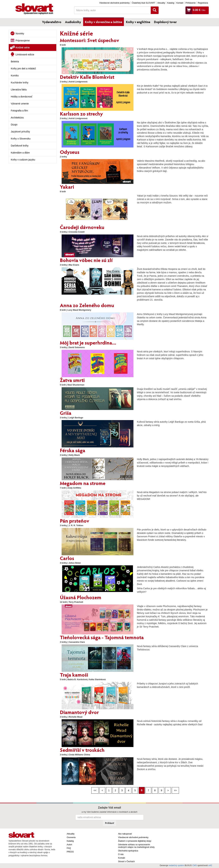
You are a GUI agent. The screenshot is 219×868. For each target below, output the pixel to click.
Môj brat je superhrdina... (88, 342)
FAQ (69, 848)
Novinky (20, 33)
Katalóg (171, 3)
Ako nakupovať (125, 834)
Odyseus (70, 152)
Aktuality (161, 3)
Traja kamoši (74, 675)
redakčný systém (176, 865)
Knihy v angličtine (138, 22)
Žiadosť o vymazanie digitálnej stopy (135, 841)
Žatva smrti (72, 380)
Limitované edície (25, 55)
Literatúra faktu (19, 90)
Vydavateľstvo (52, 22)
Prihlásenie (191, 3)
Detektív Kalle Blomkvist (87, 77)
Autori (69, 845)
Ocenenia (71, 837)
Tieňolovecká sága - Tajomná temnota (102, 637)
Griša (66, 413)
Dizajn (14, 125)
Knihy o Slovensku (21, 139)
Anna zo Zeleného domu (87, 305)
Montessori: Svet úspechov (89, 40)
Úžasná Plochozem (81, 597)
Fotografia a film (19, 111)
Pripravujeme (23, 41)
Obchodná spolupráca (128, 851)
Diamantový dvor (79, 712)
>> (175, 790)
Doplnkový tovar (165, 22)
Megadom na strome (83, 483)
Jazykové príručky (20, 132)
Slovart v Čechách (126, 862)
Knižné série (23, 48)
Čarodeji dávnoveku (82, 227)
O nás (121, 854)
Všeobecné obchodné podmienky (114, 3)
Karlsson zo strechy (81, 113)
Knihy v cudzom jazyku (23, 160)
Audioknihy (73, 22)
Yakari (67, 187)
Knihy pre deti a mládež (23, 69)
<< (95, 790)
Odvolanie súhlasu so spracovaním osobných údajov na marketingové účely (136, 846)
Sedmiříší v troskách (82, 750)
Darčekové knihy (20, 146)
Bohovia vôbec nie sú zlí (86, 260)
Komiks (15, 76)
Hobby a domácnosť (22, 97)
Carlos (67, 558)
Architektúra (17, 118)
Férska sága (73, 450)
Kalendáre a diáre (20, 153)
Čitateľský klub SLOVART (143, 3)
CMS (195, 865)
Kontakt (180, 3)
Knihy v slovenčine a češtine (104, 22)
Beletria (15, 62)
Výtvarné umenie (20, 104)
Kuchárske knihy (20, 83)
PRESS (70, 852)
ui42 (210, 865)
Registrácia (203, 3)
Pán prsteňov (75, 521)
